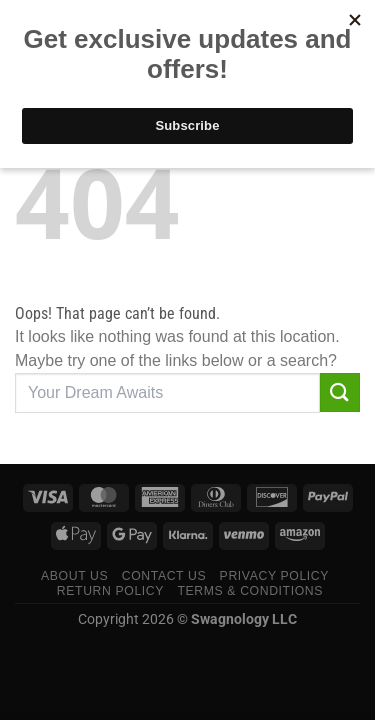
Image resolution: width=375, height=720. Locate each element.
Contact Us (164, 576)
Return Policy (110, 591)
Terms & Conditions (250, 591)
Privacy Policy (274, 576)
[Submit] (340, 392)
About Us (74, 576)
